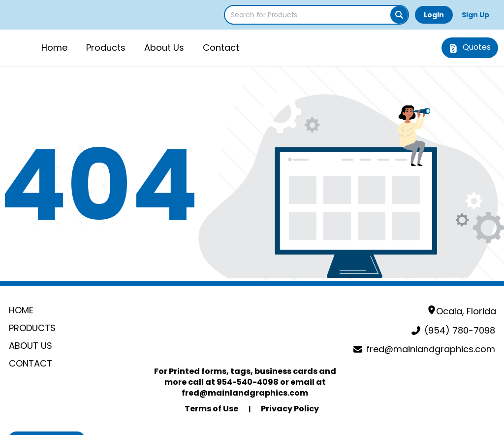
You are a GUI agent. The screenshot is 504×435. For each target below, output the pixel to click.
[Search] (399, 15)
